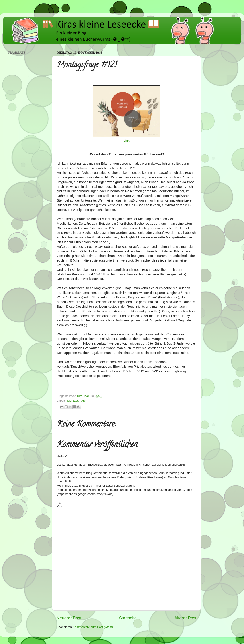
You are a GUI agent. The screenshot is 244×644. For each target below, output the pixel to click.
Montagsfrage (76, 401)
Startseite (128, 618)
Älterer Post (185, 618)
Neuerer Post (69, 618)
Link (126, 141)
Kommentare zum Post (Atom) (93, 627)
